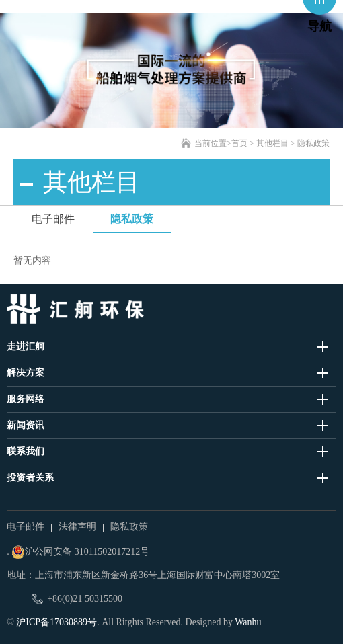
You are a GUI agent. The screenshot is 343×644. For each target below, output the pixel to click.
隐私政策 (132, 219)
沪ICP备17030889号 (56, 622)
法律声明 (77, 527)
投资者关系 (30, 478)
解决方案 (26, 373)
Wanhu (248, 622)
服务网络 (26, 399)
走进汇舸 (26, 347)
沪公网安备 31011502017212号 (80, 552)
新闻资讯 (26, 425)
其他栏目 (272, 143)
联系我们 (26, 451)
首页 (239, 143)
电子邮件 (53, 219)
